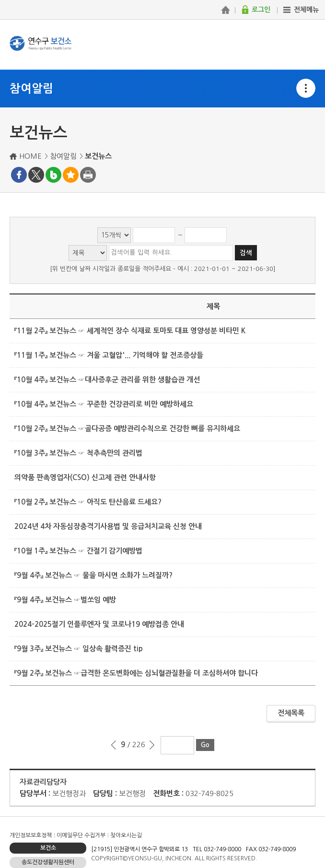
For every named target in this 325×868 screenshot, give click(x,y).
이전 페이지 (114, 745)
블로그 (53, 175)
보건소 (48, 848)
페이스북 (19, 175)
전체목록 (291, 713)
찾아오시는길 (126, 835)
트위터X (36, 175)
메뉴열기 (306, 88)
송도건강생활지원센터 (48, 862)
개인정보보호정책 (31, 835)
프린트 (88, 175)
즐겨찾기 (71, 175)
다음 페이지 (152, 745)
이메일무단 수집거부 (81, 835)
